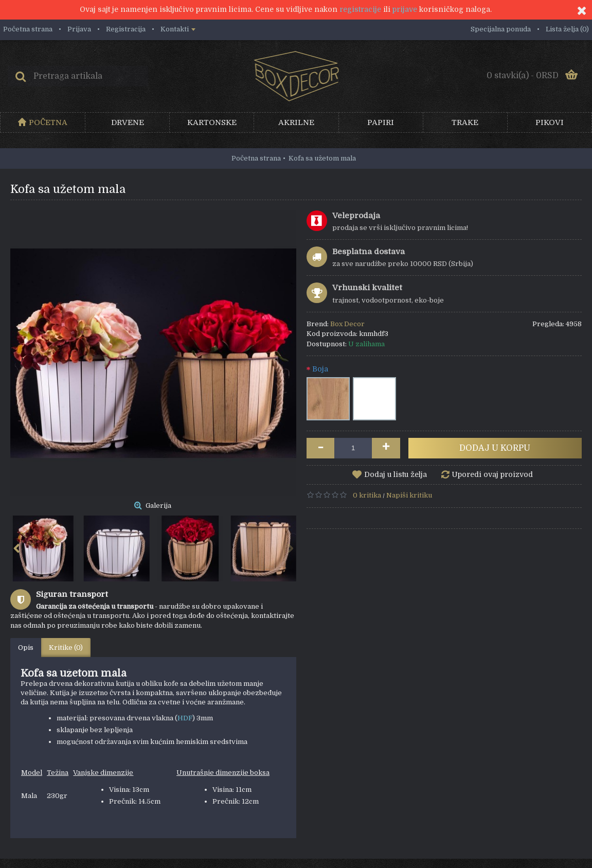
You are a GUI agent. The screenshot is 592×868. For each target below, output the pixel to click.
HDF (185, 718)
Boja (320, 369)
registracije (360, 9)
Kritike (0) (66, 648)
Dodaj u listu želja (396, 474)
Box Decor (347, 324)
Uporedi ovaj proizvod (492, 474)
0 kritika (367, 495)
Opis (26, 648)
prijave (405, 9)
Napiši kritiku (409, 495)
